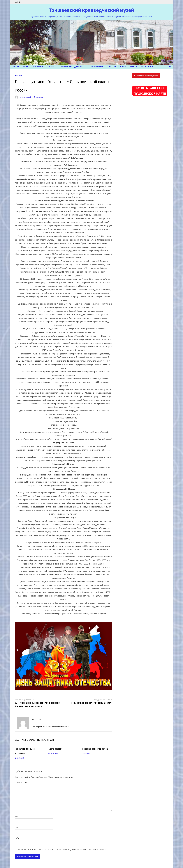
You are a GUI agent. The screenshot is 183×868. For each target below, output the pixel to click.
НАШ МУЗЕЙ (38, 67)
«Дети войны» (55, 749)
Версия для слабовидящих (146, 76)
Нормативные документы (73, 67)
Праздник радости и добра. (95, 749)
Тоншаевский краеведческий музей (91, 10)
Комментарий (21, 783)
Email (18, 827)
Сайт (17, 838)
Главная (16, 67)
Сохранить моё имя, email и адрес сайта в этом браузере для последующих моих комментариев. (62, 850)
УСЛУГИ (52, 67)
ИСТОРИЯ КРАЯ (97, 67)
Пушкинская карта (118, 67)
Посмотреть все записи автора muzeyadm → (50, 727)
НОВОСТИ (18, 75)
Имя (17, 816)
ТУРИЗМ (133, 67)
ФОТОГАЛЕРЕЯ (147, 67)
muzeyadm (28, 97)
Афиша (26, 67)
